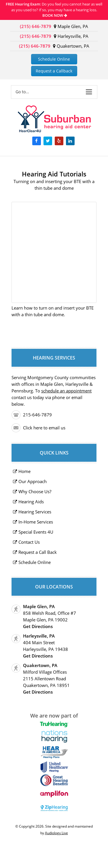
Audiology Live (56, 833)
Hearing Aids (31, 502)
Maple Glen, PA (71, 26)
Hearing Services (35, 512)
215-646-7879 (37, 415)
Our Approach (33, 481)
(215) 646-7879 (36, 26)
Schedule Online (54, 59)
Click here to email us (44, 428)
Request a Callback (54, 71)
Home (24, 471)
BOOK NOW (55, 15)
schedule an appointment (66, 391)
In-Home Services (36, 522)
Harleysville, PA (71, 36)
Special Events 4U (36, 532)
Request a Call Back (38, 552)
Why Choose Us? (35, 491)
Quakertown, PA (71, 46)
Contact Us (29, 542)
